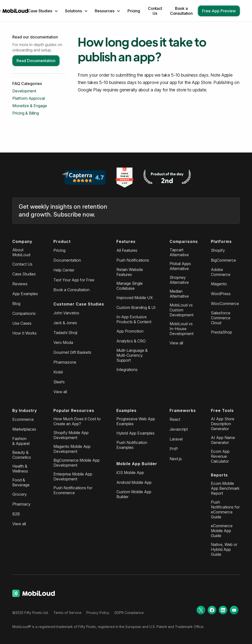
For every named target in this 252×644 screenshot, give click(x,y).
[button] (43, 11)
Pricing (134, 11)
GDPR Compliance (129, 613)
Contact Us (155, 11)
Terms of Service (67, 613)
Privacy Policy (98, 613)
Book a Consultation (181, 11)
